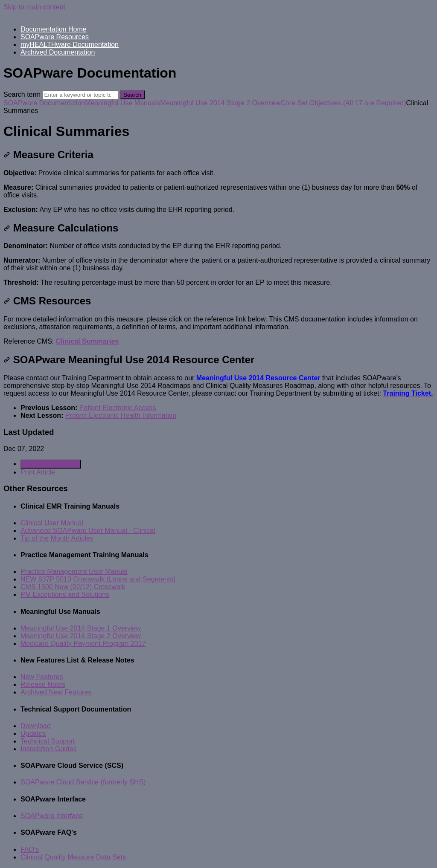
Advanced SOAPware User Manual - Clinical (88, 531)
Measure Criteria (48, 155)
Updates (33, 733)
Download (36, 726)
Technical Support (48, 741)
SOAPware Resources (55, 37)
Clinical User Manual (52, 523)
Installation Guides (49, 749)
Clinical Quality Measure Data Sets (73, 857)
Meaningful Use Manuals (122, 103)
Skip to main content (34, 7)
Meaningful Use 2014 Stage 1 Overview (81, 628)
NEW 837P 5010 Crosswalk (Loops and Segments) (98, 579)
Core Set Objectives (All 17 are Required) (343, 103)
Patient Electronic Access (118, 408)
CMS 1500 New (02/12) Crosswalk (73, 587)
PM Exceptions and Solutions (65, 595)
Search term (22, 94)
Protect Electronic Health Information (121, 415)
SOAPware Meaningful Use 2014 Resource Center (129, 360)
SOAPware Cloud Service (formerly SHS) (83, 782)
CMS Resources (47, 301)
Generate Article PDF (51, 464)
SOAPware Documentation (44, 103)
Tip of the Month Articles (57, 538)
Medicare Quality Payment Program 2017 (83, 644)
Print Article (38, 472)
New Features (42, 677)
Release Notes (43, 684)
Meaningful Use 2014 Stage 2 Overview (220, 103)
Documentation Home (54, 29)
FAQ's (30, 849)
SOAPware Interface (52, 816)
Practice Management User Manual (74, 571)
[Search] (80, 95)
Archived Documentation (58, 52)
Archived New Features (56, 692)
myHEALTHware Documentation (70, 45)
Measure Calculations (61, 228)
